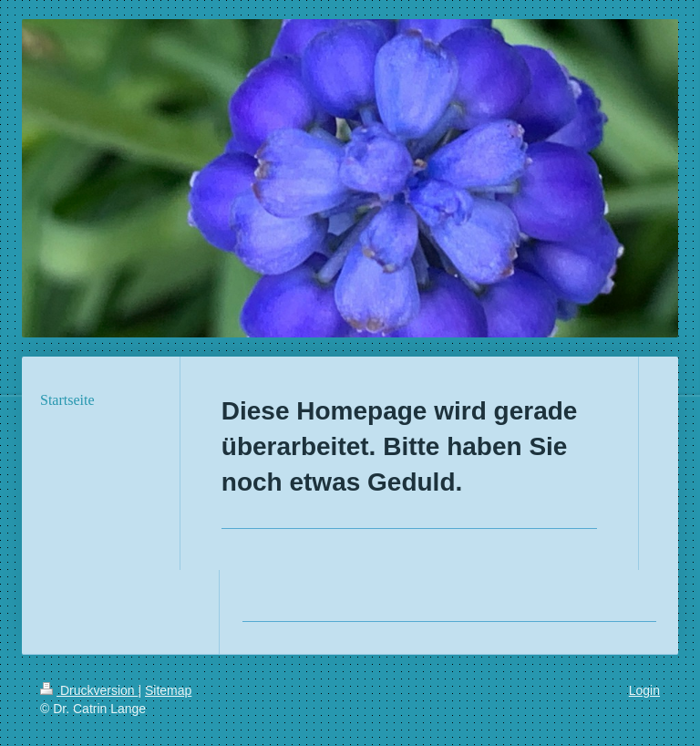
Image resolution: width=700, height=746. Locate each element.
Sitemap (168, 690)
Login (644, 690)
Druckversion (89, 690)
